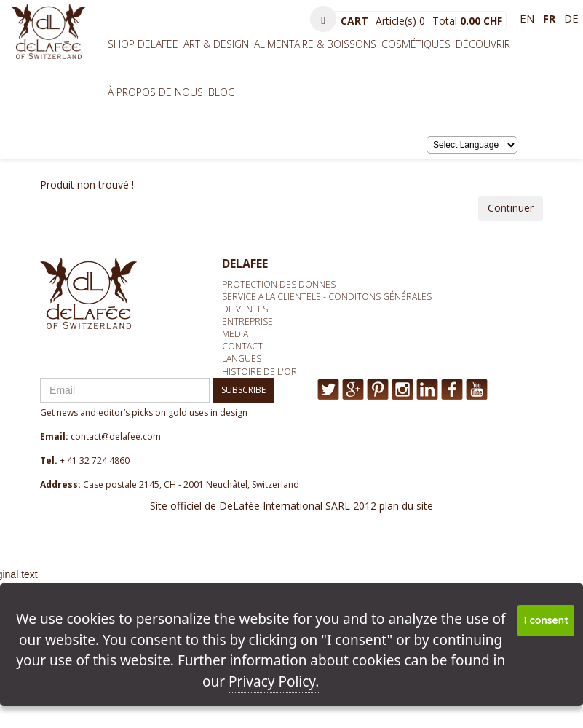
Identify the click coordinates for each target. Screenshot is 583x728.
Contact (242, 346)
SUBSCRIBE (243, 390)
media (235, 334)
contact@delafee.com (116, 436)
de (571, 18)
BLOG (222, 92)
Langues (242, 359)
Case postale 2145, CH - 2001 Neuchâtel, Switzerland (191, 484)
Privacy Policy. (274, 681)
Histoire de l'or (259, 372)
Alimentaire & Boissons (315, 44)
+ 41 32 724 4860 (95, 460)
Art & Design (216, 44)
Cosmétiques (416, 44)
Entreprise (247, 321)
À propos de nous (155, 92)
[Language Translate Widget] (472, 145)
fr (549, 18)
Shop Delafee (143, 44)
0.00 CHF (481, 21)
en (527, 18)
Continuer (511, 208)
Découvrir (483, 44)
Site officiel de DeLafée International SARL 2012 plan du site (291, 506)
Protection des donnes (279, 284)
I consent (546, 620)
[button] (323, 19)
